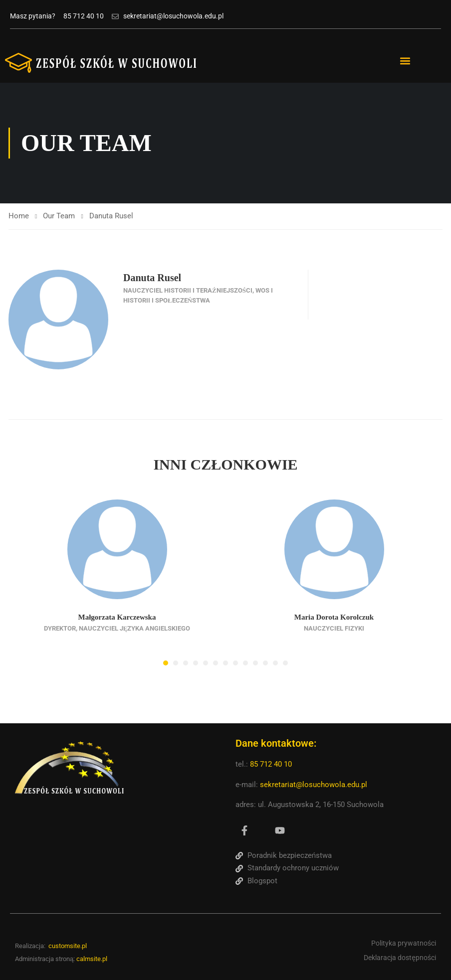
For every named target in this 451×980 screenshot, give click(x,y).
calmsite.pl (92, 959)
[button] (405, 61)
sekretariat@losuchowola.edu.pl (314, 785)
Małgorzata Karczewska (117, 617)
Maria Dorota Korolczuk (334, 617)
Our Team (59, 216)
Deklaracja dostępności (400, 957)
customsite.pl (68, 946)
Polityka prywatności (404, 943)
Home (19, 216)
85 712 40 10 (272, 764)
